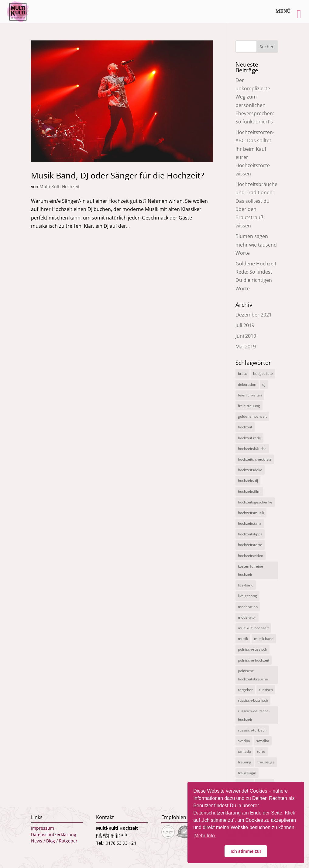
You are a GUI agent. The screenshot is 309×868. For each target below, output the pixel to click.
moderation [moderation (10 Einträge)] (248, 607)
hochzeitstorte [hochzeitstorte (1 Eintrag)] (250, 545)
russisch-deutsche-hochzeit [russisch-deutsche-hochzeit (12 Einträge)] (254, 715)
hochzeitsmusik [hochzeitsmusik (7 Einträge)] (251, 513)
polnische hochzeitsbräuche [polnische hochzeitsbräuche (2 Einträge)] (253, 675)
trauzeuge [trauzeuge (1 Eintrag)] (266, 762)
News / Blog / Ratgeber (54, 841)
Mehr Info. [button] (205, 836)
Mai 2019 (246, 347)
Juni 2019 (246, 336)
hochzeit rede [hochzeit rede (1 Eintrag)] (249, 438)
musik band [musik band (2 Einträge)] (264, 639)
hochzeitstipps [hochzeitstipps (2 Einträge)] (250, 534)
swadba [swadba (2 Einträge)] (263, 741)
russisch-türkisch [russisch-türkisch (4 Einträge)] (252, 730)
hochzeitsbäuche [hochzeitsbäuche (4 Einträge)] (252, 449)
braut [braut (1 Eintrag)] (242, 373)
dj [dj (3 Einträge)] (264, 384)
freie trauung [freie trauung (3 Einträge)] (249, 406)
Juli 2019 (245, 325)
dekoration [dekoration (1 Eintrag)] (247, 384)
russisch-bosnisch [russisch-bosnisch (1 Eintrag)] (253, 700)
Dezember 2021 (254, 315)
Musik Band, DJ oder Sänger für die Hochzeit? (118, 175)
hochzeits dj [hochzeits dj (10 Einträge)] (248, 481)
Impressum (43, 828)
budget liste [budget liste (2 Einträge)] (263, 373)
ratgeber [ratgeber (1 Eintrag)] (245, 690)
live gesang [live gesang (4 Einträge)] (247, 596)
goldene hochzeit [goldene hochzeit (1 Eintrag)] (252, 416)
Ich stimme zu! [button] (246, 851)
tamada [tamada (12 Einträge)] (244, 751)
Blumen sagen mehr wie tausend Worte (256, 244)
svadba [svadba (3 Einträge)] (244, 741)
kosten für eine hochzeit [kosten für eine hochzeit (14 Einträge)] (251, 570)
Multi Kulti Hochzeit (60, 187)
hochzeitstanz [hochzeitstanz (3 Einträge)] (250, 523)
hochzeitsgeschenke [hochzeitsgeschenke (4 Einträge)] (255, 502)
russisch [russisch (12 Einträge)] (266, 690)
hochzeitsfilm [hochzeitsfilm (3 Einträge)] (249, 491)
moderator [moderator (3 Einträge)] (247, 617)
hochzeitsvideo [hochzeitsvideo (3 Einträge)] (251, 556)
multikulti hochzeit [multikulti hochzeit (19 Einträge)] (253, 628)
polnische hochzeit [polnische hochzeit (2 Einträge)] (254, 660)
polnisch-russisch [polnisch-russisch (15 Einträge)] (252, 649)
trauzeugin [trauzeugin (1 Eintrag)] (247, 773)
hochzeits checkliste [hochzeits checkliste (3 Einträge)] (255, 459)
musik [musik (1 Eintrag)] (243, 639)
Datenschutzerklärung (54, 834)
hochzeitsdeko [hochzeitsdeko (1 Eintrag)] (250, 470)
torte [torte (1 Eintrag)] (261, 751)
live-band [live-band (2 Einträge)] (246, 585)
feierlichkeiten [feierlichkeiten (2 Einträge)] (250, 395)
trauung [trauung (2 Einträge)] (245, 762)
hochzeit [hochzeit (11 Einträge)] (245, 427)
